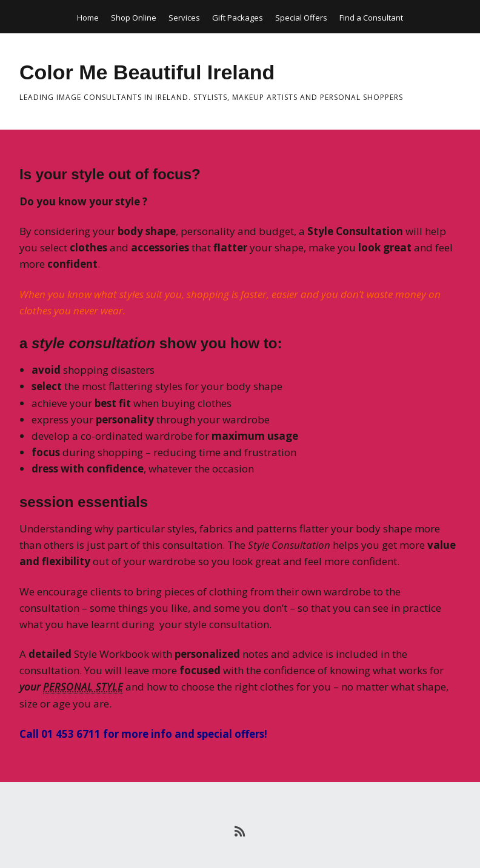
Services (184, 18)
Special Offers (301, 18)
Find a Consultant (371, 18)
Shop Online (134, 18)
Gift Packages (238, 18)
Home (88, 18)
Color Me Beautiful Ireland (147, 72)
